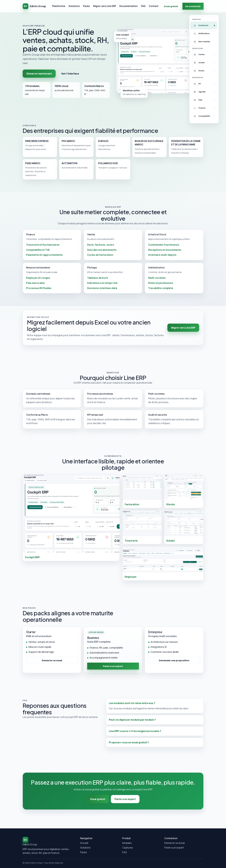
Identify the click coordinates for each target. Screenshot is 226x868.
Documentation (129, 6)
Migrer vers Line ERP (105, 6)
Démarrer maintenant (39, 74)
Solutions (74, 6)
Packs (86, 6)
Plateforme (59, 6)
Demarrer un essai (175, 843)
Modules (127, 843)
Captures (128, 848)
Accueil (84, 843)
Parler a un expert (174, 848)
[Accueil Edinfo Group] (34, 6)
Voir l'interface (70, 74)
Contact (154, 6)
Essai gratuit (171, 6)
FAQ (143, 6)
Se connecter (193, 6)
